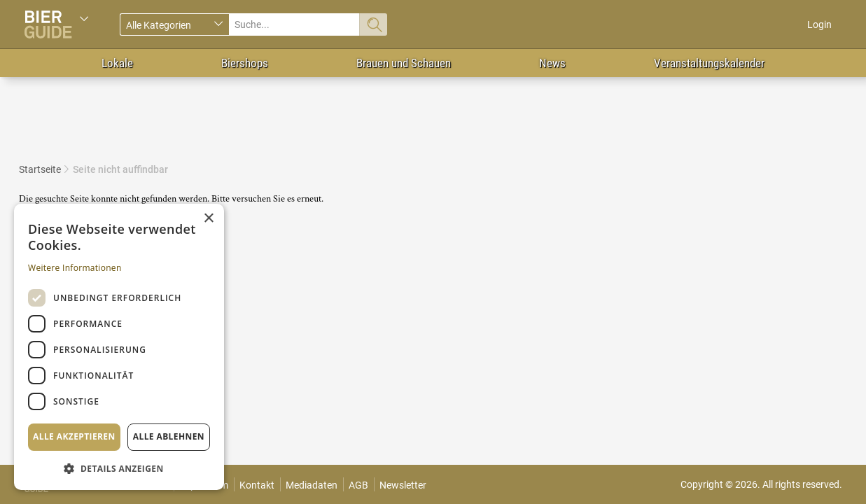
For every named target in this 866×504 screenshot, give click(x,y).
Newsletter (403, 485)
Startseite (40, 169)
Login (819, 24)
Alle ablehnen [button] (169, 436)
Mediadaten (312, 485)
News (552, 63)
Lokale (117, 63)
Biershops (245, 63)
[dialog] (119, 347)
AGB (358, 485)
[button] (119, 468)
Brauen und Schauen (404, 63)
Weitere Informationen (75, 268)
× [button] (208, 219)
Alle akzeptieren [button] (74, 436)
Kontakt (257, 485)
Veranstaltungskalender (709, 63)
